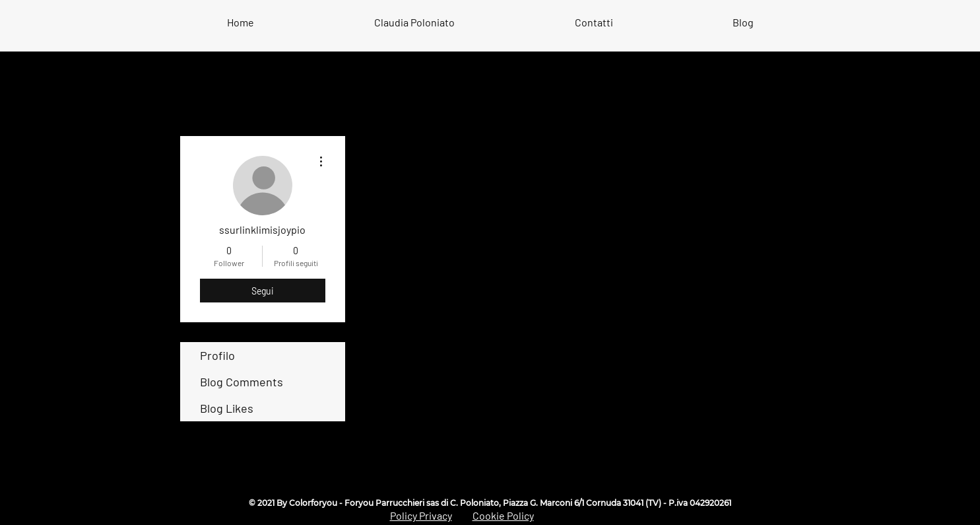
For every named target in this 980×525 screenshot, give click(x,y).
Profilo (217, 355)
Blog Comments (242, 382)
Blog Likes (227, 408)
